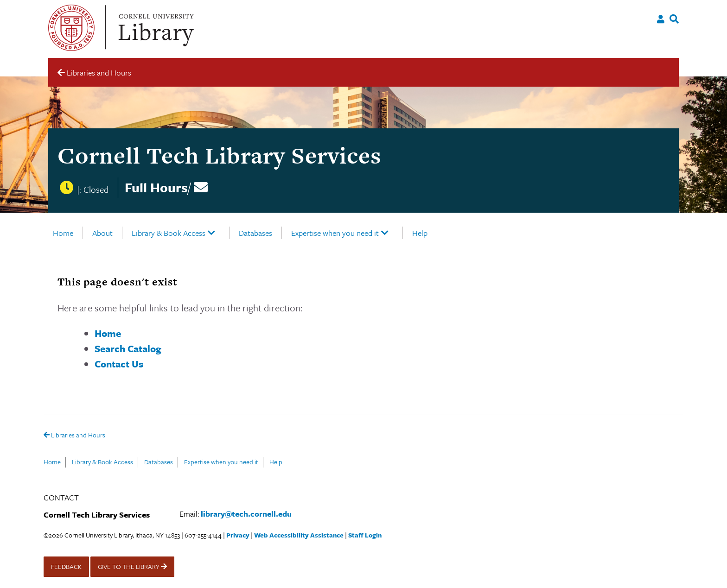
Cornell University (71, 28)
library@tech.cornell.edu (246, 514)
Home (63, 233)
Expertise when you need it (335, 233)
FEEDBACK (66, 566)
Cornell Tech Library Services (219, 155)
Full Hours (156, 187)
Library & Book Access (169, 233)
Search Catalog (128, 348)
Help (420, 233)
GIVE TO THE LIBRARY (132, 566)
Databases (255, 233)
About (102, 233)
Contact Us (119, 364)
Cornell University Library (155, 28)
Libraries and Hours (74, 436)
